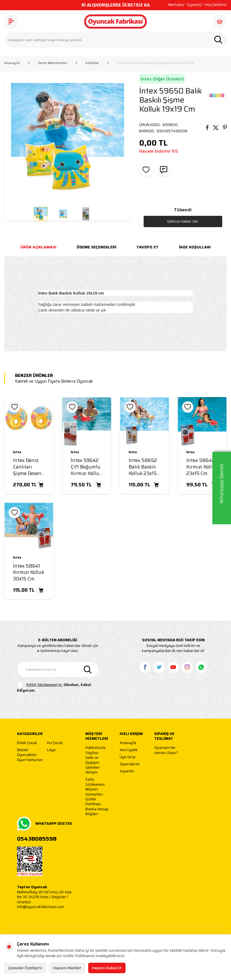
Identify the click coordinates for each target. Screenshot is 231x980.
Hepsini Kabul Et (107, 968)
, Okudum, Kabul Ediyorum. (54, 688)
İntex (17, 452)
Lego (51, 750)
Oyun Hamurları (30, 760)
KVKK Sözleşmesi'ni (44, 685)
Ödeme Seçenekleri (96, 247)
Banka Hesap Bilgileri (97, 812)
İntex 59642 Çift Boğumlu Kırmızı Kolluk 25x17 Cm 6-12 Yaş (87, 467)
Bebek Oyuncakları (27, 752)
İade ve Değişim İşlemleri (93, 763)
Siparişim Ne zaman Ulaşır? (166, 750)
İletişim (91, 773)
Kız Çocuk (55, 743)
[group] (67, 139)
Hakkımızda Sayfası (95, 750)
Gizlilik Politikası (93, 802)
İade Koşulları (195, 247)
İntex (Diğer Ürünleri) (162, 79)
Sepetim (127, 771)
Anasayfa (12, 63)
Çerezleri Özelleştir (25, 968)
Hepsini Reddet (67, 968)
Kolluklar (92, 63)
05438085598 (37, 839)
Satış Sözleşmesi (95, 782)
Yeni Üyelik (129, 750)
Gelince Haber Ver (183, 221)
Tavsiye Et (147, 247)
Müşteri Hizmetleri (94, 792)
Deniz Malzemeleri (53, 63)
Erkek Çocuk (27, 743)
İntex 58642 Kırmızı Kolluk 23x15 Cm (202, 467)
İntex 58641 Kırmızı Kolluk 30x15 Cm (29, 572)
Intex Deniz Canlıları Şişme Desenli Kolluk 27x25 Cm (29, 467)
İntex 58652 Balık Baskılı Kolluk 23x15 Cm (143, 467)
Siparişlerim (130, 764)
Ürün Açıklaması (38, 247)
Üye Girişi (128, 757)
